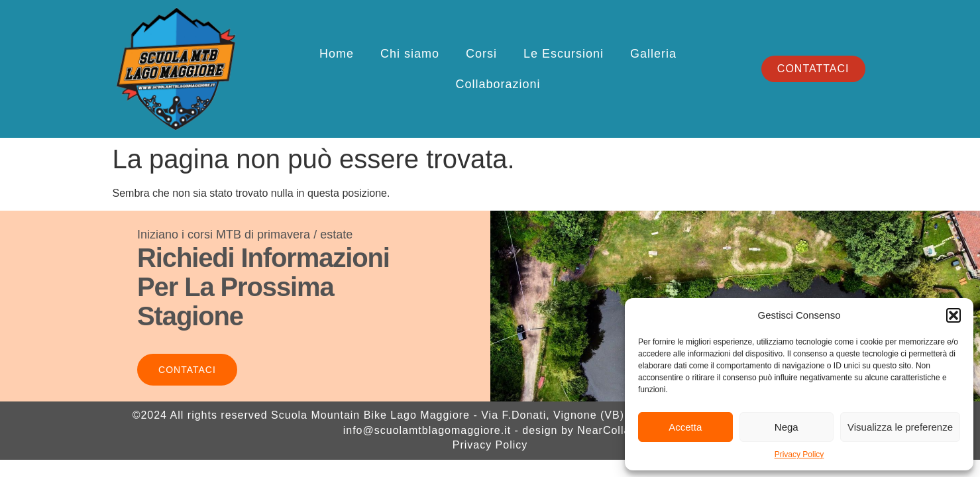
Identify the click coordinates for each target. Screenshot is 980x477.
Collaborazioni (498, 84)
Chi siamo (410, 54)
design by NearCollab (579, 430)
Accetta (685, 427)
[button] (953, 315)
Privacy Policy (799, 454)
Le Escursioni (564, 54)
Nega (787, 427)
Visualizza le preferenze (900, 427)
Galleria (653, 54)
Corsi (481, 54)
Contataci (187, 370)
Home (337, 54)
